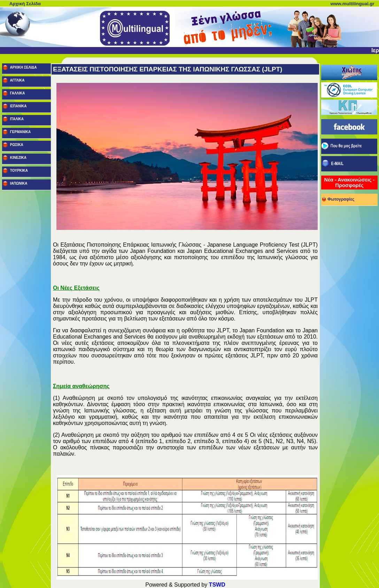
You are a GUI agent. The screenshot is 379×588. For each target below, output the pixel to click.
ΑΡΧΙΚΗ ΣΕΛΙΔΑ (23, 67)
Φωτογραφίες (338, 198)
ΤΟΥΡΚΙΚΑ (18, 171)
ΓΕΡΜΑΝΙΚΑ (20, 132)
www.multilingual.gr (353, 4)
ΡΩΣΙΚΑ (16, 145)
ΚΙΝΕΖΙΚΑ (18, 158)
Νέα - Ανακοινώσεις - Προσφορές (350, 183)
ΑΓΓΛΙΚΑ (17, 80)
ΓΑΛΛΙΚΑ (17, 93)
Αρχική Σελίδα (25, 4)
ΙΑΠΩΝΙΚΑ (18, 183)
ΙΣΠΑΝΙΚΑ (18, 106)
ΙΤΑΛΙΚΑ (16, 119)
